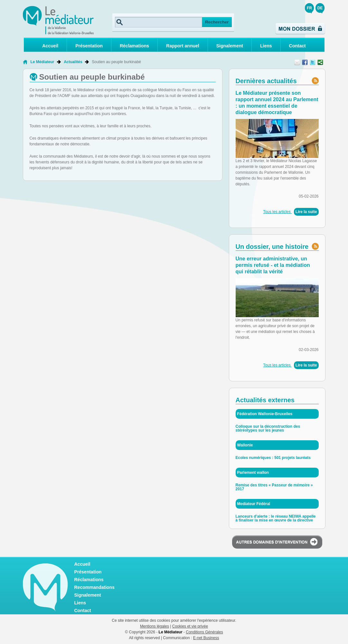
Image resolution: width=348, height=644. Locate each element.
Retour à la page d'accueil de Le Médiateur (25, 62)
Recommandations (94, 587)
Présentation (89, 46)
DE (320, 8)
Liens (266, 46)
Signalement (230, 46)
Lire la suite (306, 212)
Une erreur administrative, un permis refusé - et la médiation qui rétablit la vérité (273, 265)
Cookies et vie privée (190, 626)
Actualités (73, 62)
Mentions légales (155, 626)
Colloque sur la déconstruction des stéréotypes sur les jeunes (268, 428)
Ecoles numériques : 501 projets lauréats (273, 458)
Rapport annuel (183, 46)
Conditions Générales (204, 632)
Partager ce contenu (320, 62)
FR (309, 8)
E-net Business (206, 638)
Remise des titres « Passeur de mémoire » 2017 (274, 487)
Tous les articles (277, 212)
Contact (297, 46)
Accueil (50, 46)
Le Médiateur (42, 62)
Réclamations (134, 46)
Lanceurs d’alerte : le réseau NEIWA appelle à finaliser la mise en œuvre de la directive (276, 518)
